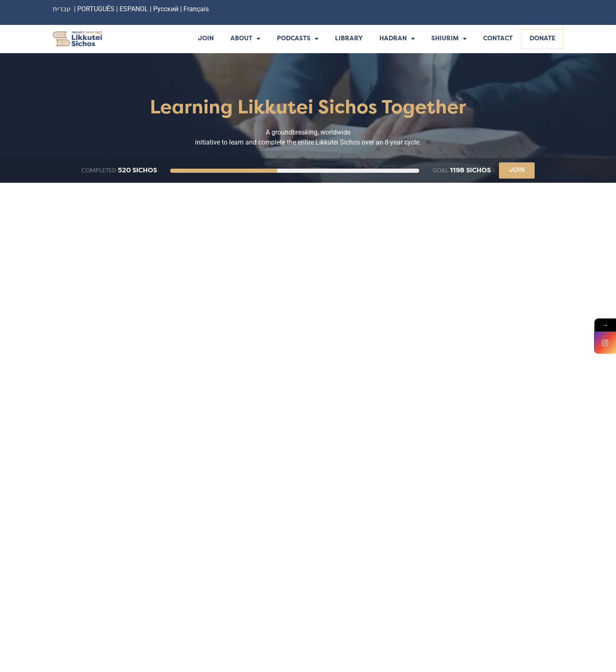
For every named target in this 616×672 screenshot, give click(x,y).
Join (206, 39)
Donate (543, 39)
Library (349, 39)
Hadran (397, 39)
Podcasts (298, 39)
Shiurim (449, 39)
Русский (167, 9)
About (245, 39)
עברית (62, 9)
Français (196, 9)
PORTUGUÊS (96, 9)
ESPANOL (134, 9)
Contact (498, 39)
